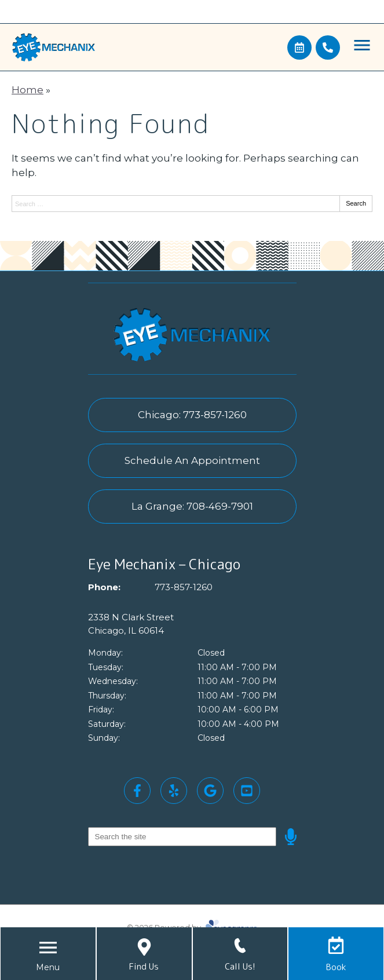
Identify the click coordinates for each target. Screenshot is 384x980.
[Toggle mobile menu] (362, 45)
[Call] (328, 47)
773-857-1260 (184, 587)
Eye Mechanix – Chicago (164, 564)
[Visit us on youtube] (247, 791)
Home (28, 90)
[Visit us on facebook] (137, 791)
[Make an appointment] (299, 47)
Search (356, 203)
